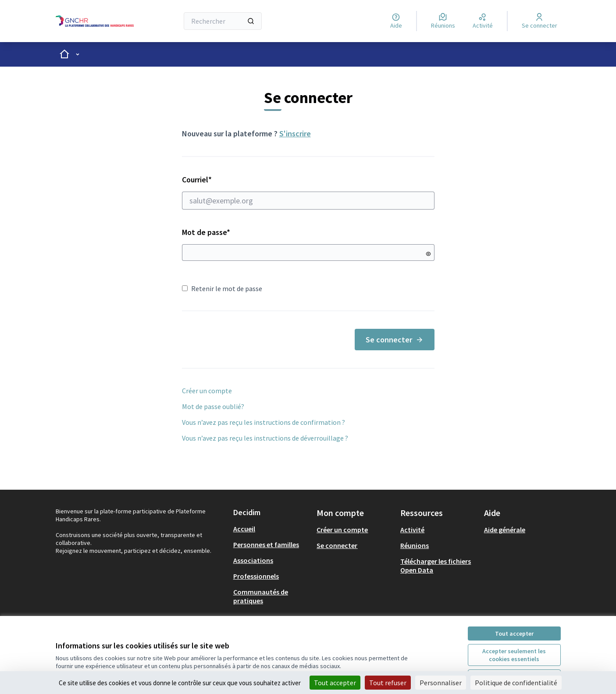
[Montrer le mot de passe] (428, 254)
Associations (253, 560)
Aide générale (505, 530)
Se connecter (395, 340)
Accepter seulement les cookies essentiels (514, 655)
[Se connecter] (539, 21)
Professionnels (256, 576)
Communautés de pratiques (261, 596)
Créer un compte (207, 391)
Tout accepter (514, 633)
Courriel (308, 192)
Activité (412, 530)
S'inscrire (295, 133)
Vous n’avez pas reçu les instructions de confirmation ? (263, 422)
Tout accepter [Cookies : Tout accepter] (335, 683)
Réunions (415, 545)
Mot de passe (206, 232)
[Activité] (483, 21)
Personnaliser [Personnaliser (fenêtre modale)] (441, 683)
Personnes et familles (266, 545)
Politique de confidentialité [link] (516, 683)
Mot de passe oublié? (213, 406)
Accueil (244, 529)
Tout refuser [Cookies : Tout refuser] (388, 683)
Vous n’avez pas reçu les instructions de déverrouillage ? (265, 438)
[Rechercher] (223, 21)
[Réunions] (443, 21)
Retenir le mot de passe (222, 288)
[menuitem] (272, 529)
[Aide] (396, 21)
